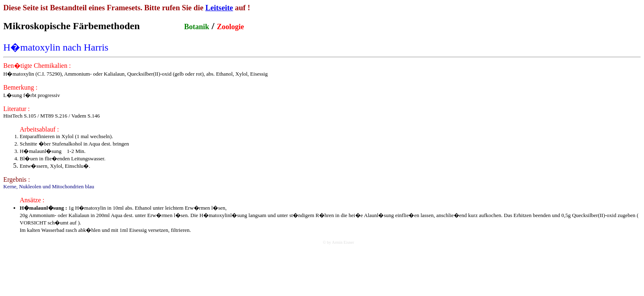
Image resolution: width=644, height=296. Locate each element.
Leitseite (219, 8)
